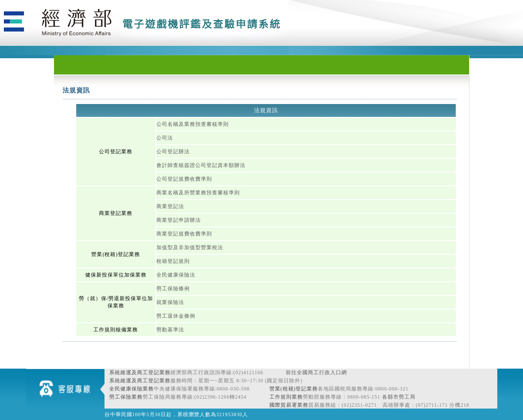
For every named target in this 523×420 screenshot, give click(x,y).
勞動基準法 (170, 330)
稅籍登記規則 (173, 261)
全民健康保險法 (176, 275)
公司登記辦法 (173, 152)
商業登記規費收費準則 (184, 234)
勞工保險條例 (173, 289)
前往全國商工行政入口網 (316, 372)
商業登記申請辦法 (179, 220)
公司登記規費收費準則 (184, 179)
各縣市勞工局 (399, 397)
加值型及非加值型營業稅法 (190, 247)
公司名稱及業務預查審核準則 (193, 124)
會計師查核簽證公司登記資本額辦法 (201, 165)
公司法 (165, 138)
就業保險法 (170, 302)
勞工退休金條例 (176, 316)
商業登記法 (170, 206)
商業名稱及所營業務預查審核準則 (198, 193)
